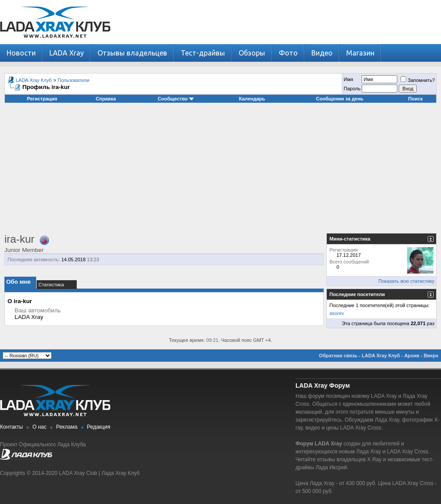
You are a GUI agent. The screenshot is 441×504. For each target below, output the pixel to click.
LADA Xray (67, 53)
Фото (288, 53)
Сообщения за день (340, 99)
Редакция (99, 427)
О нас (40, 427)
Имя (348, 79)
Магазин (360, 53)
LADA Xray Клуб (34, 80)
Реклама (67, 427)
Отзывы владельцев (132, 53)
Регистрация (42, 99)
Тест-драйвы (203, 53)
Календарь (252, 99)
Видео (322, 53)
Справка (106, 99)
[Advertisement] (220, 171)
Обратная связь (338, 356)
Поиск (416, 99)
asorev (337, 313)
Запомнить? (418, 80)
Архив (412, 356)
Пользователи (74, 80)
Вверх (431, 356)
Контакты (11, 427)
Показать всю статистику (406, 281)
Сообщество (176, 99)
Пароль (352, 89)
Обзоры (252, 53)
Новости (21, 53)
